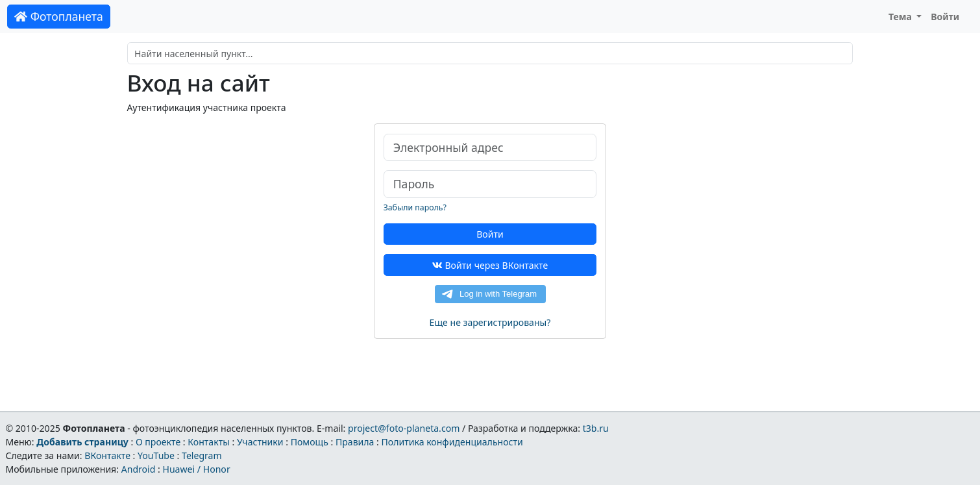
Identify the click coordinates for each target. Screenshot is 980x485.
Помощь (310, 442)
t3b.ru (596, 428)
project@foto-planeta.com (404, 428)
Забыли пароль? (415, 207)
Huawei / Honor (196, 469)
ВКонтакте (107, 455)
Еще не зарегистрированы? (490, 322)
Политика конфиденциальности (452, 442)
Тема (901, 17)
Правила (355, 442)
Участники (260, 442)
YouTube (156, 455)
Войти (945, 17)
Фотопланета (59, 16)
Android (139, 469)
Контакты (209, 442)
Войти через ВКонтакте (490, 265)
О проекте (158, 442)
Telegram (202, 455)
